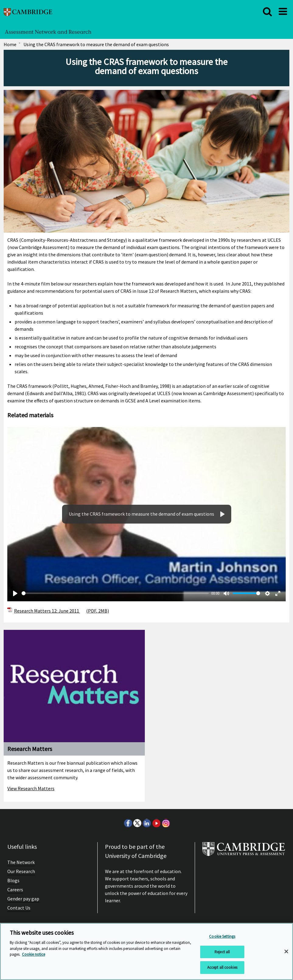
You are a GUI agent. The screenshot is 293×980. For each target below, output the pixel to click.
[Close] (286, 951)
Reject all (222, 952)
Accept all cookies (222, 967)
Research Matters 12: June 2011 (61, 611)
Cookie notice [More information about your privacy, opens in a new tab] (33, 954)
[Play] (15, 593)
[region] (146, 951)
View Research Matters (31, 788)
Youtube (156, 823)
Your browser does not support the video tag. (146, 514)
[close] (267, 12)
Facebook (128, 823)
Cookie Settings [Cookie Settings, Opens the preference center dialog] (222, 936)
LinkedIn (147, 823)
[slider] (115, 593)
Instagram (166, 823)
